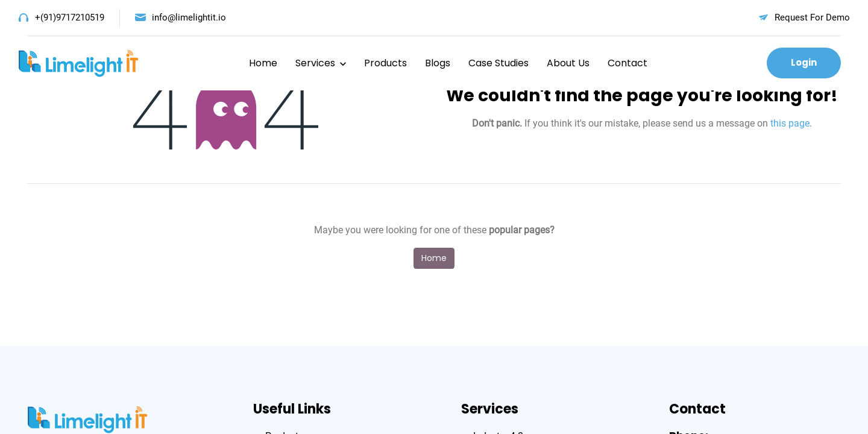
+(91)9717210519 (70, 17)
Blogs (438, 63)
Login (804, 62)
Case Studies (498, 63)
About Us (568, 63)
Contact (627, 63)
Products (385, 63)
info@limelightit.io (189, 17)
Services (315, 63)
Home (263, 63)
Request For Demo (812, 17)
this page (790, 123)
